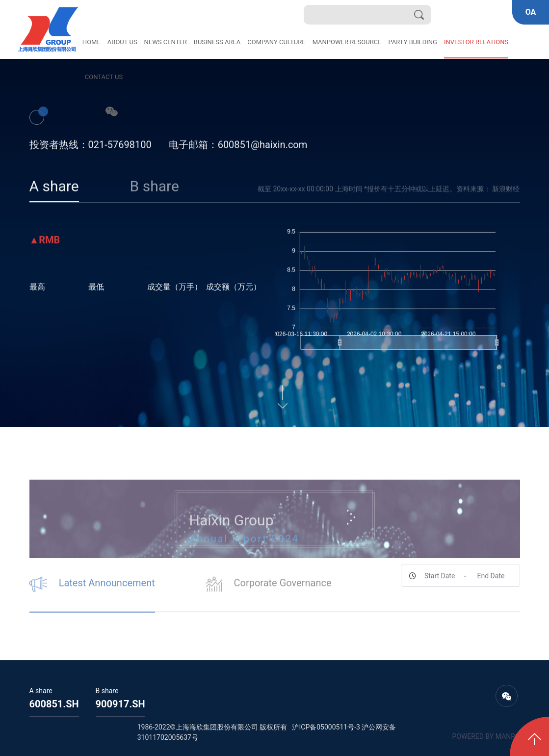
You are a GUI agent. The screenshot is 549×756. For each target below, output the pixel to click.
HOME (91, 42)
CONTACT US (104, 77)
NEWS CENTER (166, 42)
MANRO (508, 736)
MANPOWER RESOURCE (347, 42)
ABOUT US (122, 42)
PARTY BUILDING (413, 42)
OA (531, 12)
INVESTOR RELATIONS (476, 42)
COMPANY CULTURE (276, 42)
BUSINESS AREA (217, 42)
